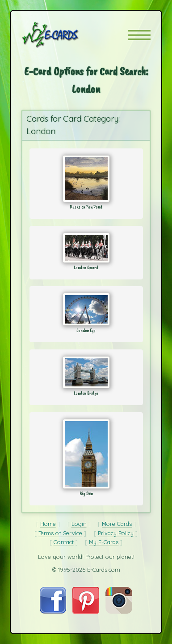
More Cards (117, 524)
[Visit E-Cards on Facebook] (53, 611)
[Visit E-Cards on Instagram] (119, 611)
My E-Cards (104, 542)
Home (48, 524)
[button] (139, 35)
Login (79, 524)
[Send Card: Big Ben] (86, 454)
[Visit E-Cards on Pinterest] (86, 611)
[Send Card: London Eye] (86, 309)
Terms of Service (60, 533)
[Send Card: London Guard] (86, 248)
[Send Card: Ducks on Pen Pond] (86, 179)
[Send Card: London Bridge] (86, 372)
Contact (64, 542)
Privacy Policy (116, 533)
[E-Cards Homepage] (66, 35)
